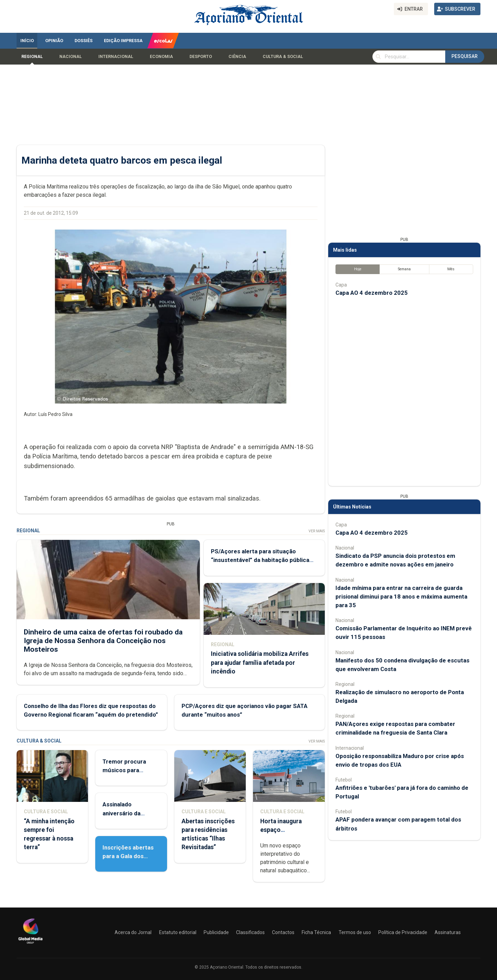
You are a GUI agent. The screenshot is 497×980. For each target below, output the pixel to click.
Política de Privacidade (403, 932)
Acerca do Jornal (133, 932)
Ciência (237, 57)
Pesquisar (465, 56)
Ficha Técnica (316, 932)
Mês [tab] (451, 269)
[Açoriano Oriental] (30, 944)
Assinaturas (448, 932)
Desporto (201, 57)
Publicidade (216, 932)
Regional (32, 57)
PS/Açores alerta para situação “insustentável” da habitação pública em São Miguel (260, 560)
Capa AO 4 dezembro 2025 (372, 293)
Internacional (116, 57)
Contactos (283, 932)
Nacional (71, 57)
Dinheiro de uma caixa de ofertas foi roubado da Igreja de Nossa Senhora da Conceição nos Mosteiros (103, 640)
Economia (161, 57)
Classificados (250, 932)
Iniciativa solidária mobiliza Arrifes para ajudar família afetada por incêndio (260, 662)
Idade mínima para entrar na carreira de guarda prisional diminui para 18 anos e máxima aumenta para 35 (401, 596)
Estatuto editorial (178, 932)
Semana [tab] (404, 269)
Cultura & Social (283, 57)
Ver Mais (317, 531)
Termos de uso (355, 932)
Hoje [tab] (358, 269)
